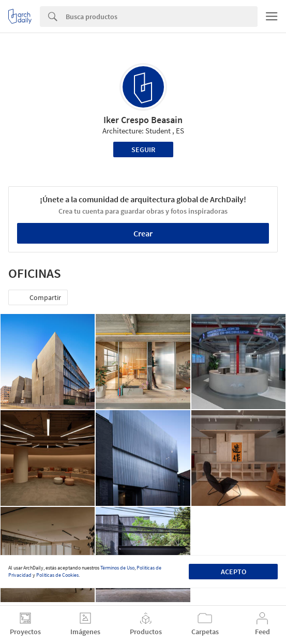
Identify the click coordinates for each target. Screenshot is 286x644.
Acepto (234, 572)
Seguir (143, 149)
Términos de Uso (117, 568)
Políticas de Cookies (57, 575)
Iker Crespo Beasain (143, 120)
